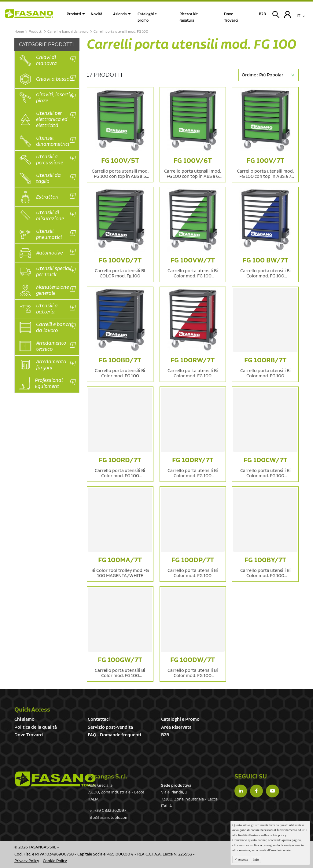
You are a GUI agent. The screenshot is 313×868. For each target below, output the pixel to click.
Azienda (120, 14)
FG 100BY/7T (265, 560)
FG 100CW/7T (265, 460)
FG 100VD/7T (120, 260)
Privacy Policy (27, 861)
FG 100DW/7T (193, 660)
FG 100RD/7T (120, 460)
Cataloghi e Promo (180, 719)
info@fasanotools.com (108, 818)
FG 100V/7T (265, 161)
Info (256, 859)
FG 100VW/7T (193, 260)
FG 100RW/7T (193, 360)
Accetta (243, 859)
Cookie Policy (55, 861)
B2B (165, 735)
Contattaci (99, 719)
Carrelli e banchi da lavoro (68, 32)
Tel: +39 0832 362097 (107, 811)
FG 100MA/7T (120, 560)
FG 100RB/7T (265, 360)
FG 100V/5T (120, 161)
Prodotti (74, 14)
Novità (97, 14)
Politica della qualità (36, 727)
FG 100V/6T (193, 161)
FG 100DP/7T (193, 560)
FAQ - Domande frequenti (114, 735)
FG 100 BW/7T (265, 260)
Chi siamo (24, 719)
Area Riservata (176, 727)
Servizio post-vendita (110, 727)
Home (19, 32)
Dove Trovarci (29, 735)
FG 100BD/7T (120, 360)
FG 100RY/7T (193, 460)
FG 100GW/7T (120, 660)
